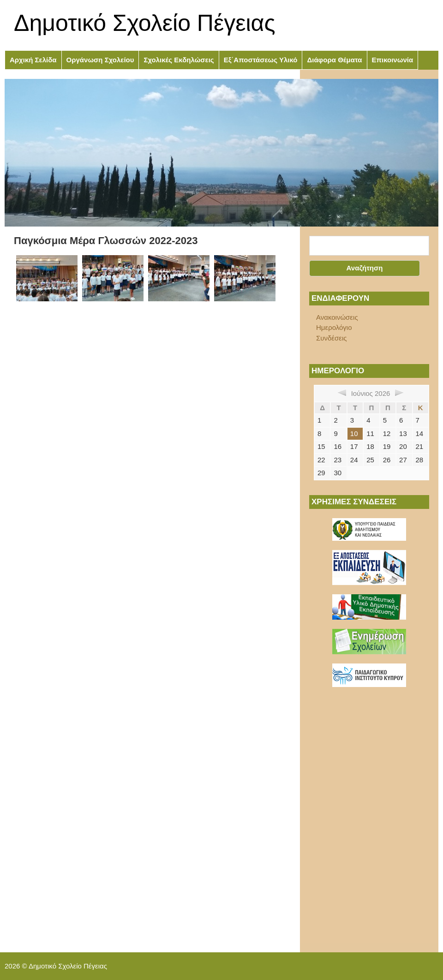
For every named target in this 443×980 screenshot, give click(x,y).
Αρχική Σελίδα (33, 60)
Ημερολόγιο (334, 327)
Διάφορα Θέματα (334, 60)
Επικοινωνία (393, 60)
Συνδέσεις (332, 338)
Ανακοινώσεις (337, 317)
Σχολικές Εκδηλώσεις (179, 60)
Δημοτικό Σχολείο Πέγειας (145, 23)
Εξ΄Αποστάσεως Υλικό (261, 60)
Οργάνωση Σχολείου (100, 60)
